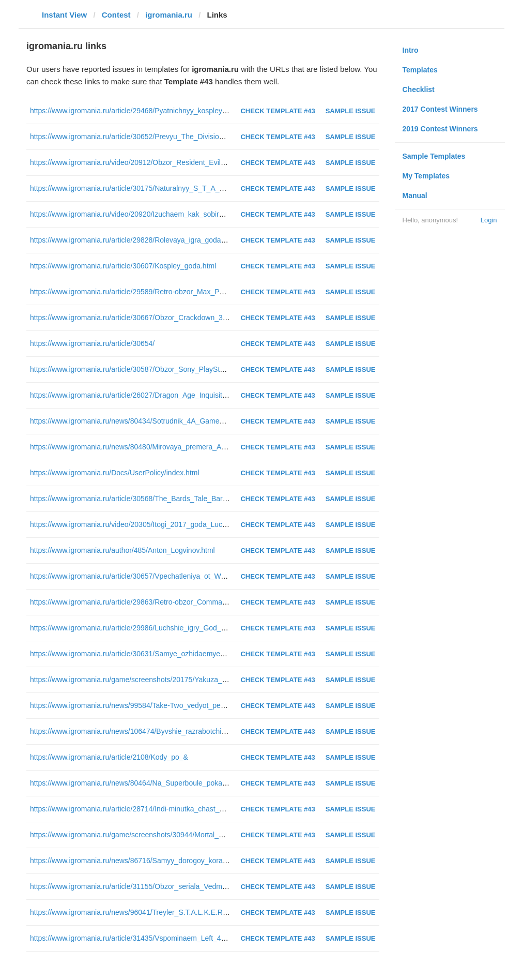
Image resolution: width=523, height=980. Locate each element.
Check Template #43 (278, 111)
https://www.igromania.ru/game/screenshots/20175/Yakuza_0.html (136, 680)
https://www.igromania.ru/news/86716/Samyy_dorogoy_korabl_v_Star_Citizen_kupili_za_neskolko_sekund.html (209, 861)
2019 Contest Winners (440, 129)
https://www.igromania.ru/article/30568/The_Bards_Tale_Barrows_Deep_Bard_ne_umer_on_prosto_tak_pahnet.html (216, 499)
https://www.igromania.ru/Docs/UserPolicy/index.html (115, 473)
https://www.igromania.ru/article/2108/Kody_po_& (109, 757)
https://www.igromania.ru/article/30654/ (92, 343)
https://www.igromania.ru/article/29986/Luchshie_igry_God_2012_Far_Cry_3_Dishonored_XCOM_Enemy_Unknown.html (224, 628)
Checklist (419, 89)
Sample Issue (351, 111)
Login (489, 220)
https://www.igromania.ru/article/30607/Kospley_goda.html (123, 266)
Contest (116, 15)
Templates (420, 70)
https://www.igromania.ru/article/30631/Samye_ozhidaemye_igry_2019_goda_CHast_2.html (177, 654)
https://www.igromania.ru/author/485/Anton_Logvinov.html (122, 550)
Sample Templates (434, 156)
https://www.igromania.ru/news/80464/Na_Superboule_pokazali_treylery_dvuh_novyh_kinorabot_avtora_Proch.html (215, 783)
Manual (415, 195)
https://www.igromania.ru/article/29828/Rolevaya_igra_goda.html (133, 240)
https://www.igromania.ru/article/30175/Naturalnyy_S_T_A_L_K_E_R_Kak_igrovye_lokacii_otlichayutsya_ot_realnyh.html (224, 188)
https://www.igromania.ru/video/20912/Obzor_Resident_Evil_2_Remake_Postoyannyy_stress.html (187, 162)
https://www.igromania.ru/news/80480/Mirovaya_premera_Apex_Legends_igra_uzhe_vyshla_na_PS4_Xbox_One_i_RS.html (229, 447)
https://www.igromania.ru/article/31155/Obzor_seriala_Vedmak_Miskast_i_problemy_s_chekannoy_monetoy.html (211, 886)
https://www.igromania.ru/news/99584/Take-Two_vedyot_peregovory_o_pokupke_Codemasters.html (190, 705)
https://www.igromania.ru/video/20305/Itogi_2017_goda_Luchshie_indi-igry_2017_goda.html (178, 524)
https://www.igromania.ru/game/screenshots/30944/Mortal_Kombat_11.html (151, 835)
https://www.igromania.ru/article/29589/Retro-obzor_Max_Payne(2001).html (151, 292)
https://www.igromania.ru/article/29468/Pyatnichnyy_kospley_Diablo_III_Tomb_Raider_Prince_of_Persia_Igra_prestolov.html (229, 111)
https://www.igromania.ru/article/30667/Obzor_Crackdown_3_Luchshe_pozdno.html (164, 318)
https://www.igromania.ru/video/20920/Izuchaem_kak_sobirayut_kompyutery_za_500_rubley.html (185, 214)
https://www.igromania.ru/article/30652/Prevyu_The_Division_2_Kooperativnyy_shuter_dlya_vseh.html (194, 137)
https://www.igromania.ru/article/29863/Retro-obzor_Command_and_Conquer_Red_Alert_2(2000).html (195, 602)
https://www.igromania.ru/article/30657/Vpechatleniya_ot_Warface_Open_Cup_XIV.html (170, 576)
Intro (411, 50)
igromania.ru (169, 15)
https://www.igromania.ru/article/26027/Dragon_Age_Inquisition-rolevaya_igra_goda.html (172, 395)
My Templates (426, 176)
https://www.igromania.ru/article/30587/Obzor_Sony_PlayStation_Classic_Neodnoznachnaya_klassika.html (201, 369)
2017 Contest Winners (440, 109)
